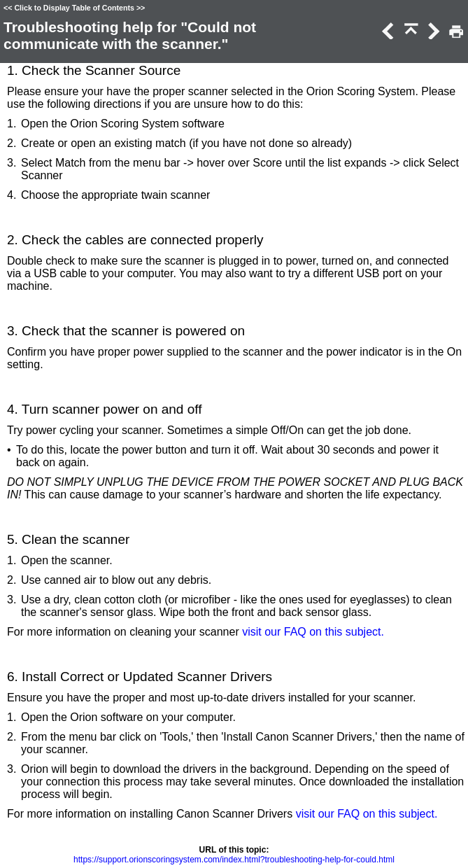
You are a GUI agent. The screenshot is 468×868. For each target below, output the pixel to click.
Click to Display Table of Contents (74, 8)
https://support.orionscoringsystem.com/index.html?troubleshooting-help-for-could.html (234, 860)
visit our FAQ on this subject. (313, 632)
